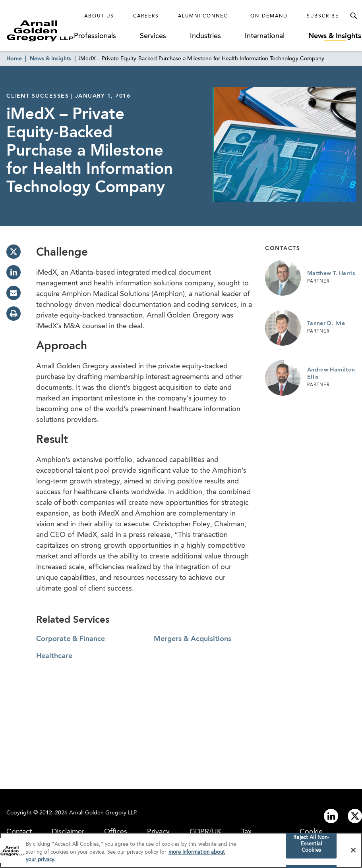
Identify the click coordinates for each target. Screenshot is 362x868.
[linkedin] (14, 272)
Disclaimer (68, 832)
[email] (14, 293)
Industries (205, 36)
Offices (116, 832)
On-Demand (269, 16)
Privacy (158, 832)
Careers (146, 16)
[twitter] (14, 252)
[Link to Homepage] (40, 31)
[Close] (353, 851)
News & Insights (335, 36)
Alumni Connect (205, 16)
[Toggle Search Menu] (353, 16)
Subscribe (323, 16)
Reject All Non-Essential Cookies (311, 845)
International (265, 36)
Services (153, 36)
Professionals (95, 36)
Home (14, 59)
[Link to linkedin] (331, 816)
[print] (14, 314)
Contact (19, 832)
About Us (99, 16)
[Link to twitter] (355, 816)
